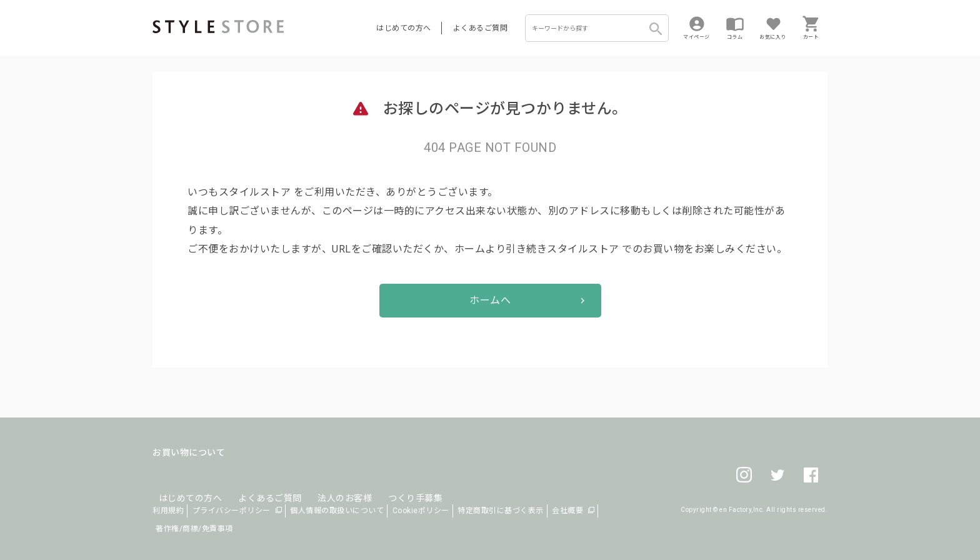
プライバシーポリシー (232, 511)
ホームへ (490, 300)
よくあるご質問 (481, 28)
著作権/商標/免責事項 (194, 529)
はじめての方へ (404, 28)
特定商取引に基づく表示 (501, 511)
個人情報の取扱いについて (337, 511)
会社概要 (567, 511)
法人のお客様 (327, 482)
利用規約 (168, 511)
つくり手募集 (391, 482)
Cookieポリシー (421, 511)
